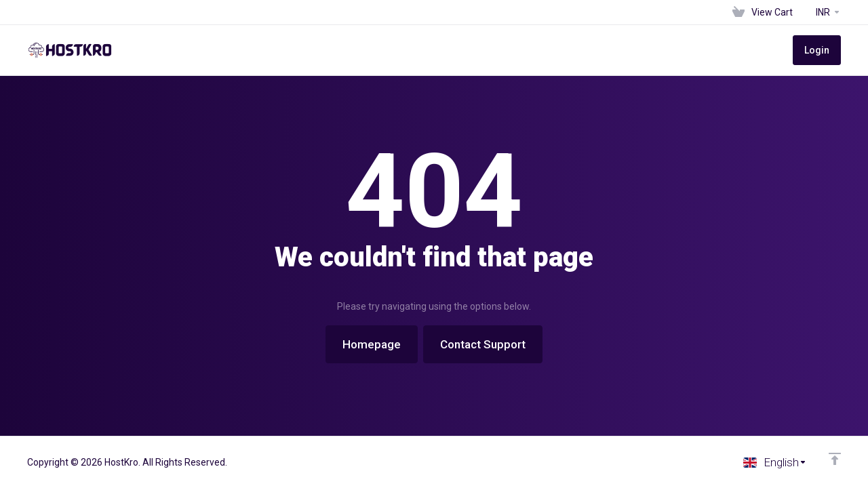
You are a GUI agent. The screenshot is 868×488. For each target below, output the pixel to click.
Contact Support (483, 344)
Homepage (372, 344)
